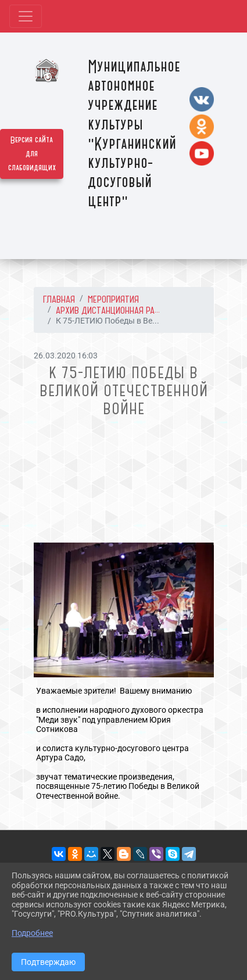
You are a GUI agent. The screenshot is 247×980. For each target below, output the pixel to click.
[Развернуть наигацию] (26, 16)
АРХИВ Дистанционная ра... (108, 310)
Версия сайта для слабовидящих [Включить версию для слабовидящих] (32, 154)
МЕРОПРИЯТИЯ (113, 299)
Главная (59, 299)
